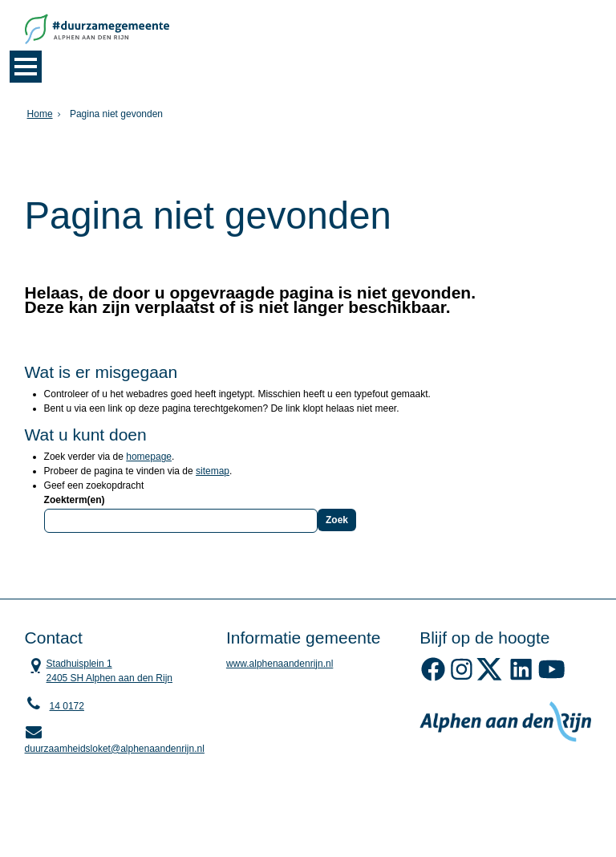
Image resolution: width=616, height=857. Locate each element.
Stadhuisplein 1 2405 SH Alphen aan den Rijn (99, 670)
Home (40, 114)
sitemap (213, 471)
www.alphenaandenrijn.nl (280, 664)
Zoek (337, 520)
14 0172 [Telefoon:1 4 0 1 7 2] (67, 706)
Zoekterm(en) (75, 500)
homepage (149, 457)
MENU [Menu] (26, 67)
